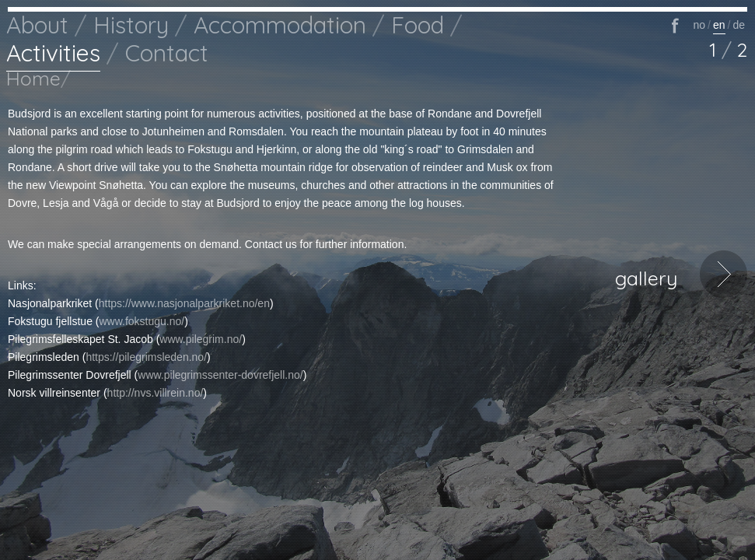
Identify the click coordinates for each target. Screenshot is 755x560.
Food (418, 25)
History (131, 25)
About (37, 25)
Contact (167, 53)
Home (33, 78)
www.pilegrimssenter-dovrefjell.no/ (220, 375)
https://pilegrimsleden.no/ (146, 357)
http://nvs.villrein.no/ (156, 393)
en (719, 25)
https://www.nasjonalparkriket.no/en (184, 303)
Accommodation (280, 25)
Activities (53, 53)
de (739, 25)
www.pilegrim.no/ (201, 339)
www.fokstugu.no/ (142, 321)
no (699, 25)
